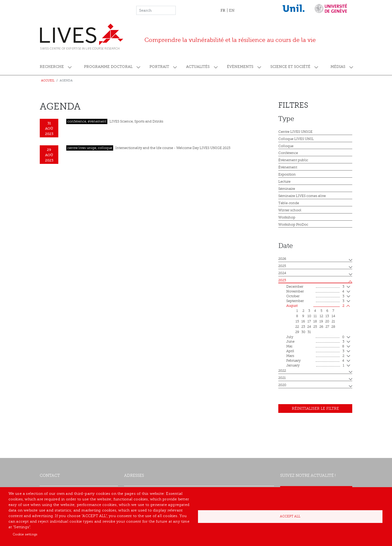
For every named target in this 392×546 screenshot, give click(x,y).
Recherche (52, 67)
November (315, 292)
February (315, 361)
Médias (338, 67)
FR (223, 10)
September (315, 301)
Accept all (290, 516)
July (315, 337)
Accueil (48, 80)
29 (297, 332)
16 (303, 321)
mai (315, 347)
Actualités (198, 67)
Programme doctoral (108, 67)
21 (333, 321)
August (315, 306)
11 (315, 316)
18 (315, 321)
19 (321, 321)
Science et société (290, 67)
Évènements (240, 67)
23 (303, 327)
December (315, 287)
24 (309, 327)
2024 (282, 273)
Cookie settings (25, 534)
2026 (282, 259)
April (315, 351)
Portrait (159, 67)
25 (315, 327)
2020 (282, 385)
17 (309, 321)
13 (327, 316)
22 (297, 327)
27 (327, 327)
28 (333, 327)
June (315, 342)
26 (321, 327)
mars (315, 356)
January (315, 366)
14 (333, 316)
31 (309, 332)
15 (297, 321)
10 (309, 316)
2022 (282, 371)
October (315, 296)
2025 (282, 266)
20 (327, 321)
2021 (282, 378)
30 (303, 332)
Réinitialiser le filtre (315, 409)
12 (321, 316)
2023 (282, 280)
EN (232, 10)
